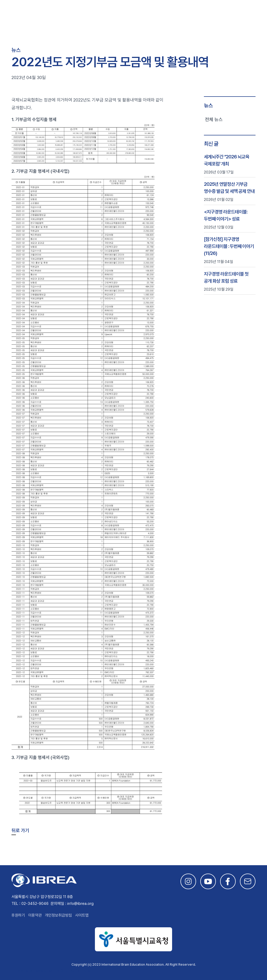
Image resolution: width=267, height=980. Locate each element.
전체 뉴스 (214, 119)
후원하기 (18, 915)
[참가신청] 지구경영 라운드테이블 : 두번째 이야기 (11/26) (229, 246)
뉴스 (208, 105)
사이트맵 (82, 915)
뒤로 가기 (20, 830)
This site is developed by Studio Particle (51, 970)
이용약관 (35, 915)
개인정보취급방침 (58, 915)
